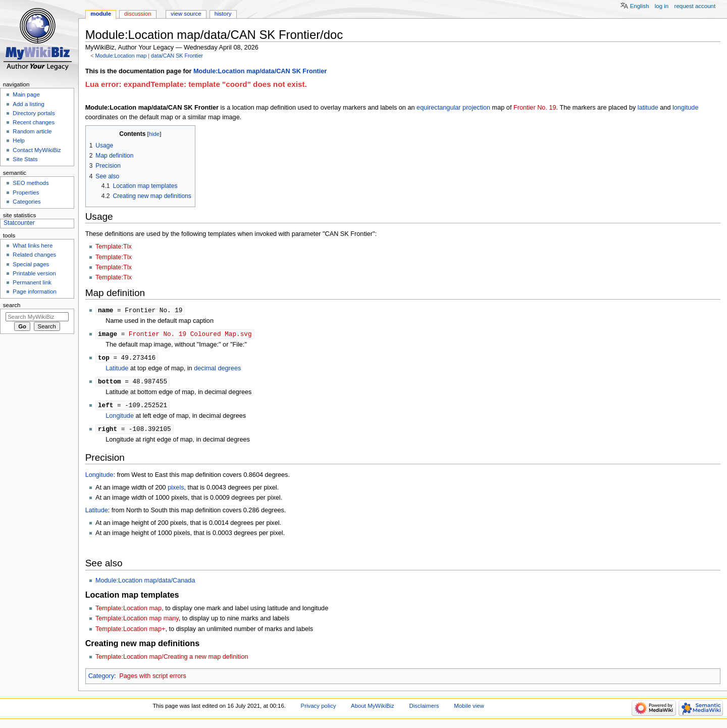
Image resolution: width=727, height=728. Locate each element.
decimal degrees (217, 370)
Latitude (117, 370)
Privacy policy (319, 709)
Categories (27, 202)
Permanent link (32, 282)
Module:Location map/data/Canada (145, 584)
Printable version (34, 273)
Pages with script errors (153, 679)
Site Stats (25, 159)
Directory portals (34, 113)
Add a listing (28, 104)
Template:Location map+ (131, 632)
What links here (33, 246)
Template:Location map (128, 611)
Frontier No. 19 (535, 108)
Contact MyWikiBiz (37, 150)
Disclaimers (424, 709)
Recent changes (34, 122)
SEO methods (31, 183)
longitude (686, 108)
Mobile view (469, 709)
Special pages (31, 264)
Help (19, 140)
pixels (176, 491)
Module (101, 14)
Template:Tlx (114, 247)
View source (186, 14)
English (640, 6)
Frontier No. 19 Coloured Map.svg (190, 334)
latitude (648, 108)
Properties (26, 192)
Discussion (138, 14)
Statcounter (19, 223)
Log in (662, 6)
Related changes (34, 255)
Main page (26, 94)
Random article (32, 131)
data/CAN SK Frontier (177, 56)
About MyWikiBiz (373, 709)
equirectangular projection (453, 108)
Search (12, 305)
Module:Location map (121, 56)
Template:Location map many (137, 621)
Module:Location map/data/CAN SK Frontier (260, 71)
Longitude (120, 418)
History (223, 14)
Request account (695, 6)
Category (101, 679)
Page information (35, 292)
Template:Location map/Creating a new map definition (172, 660)
